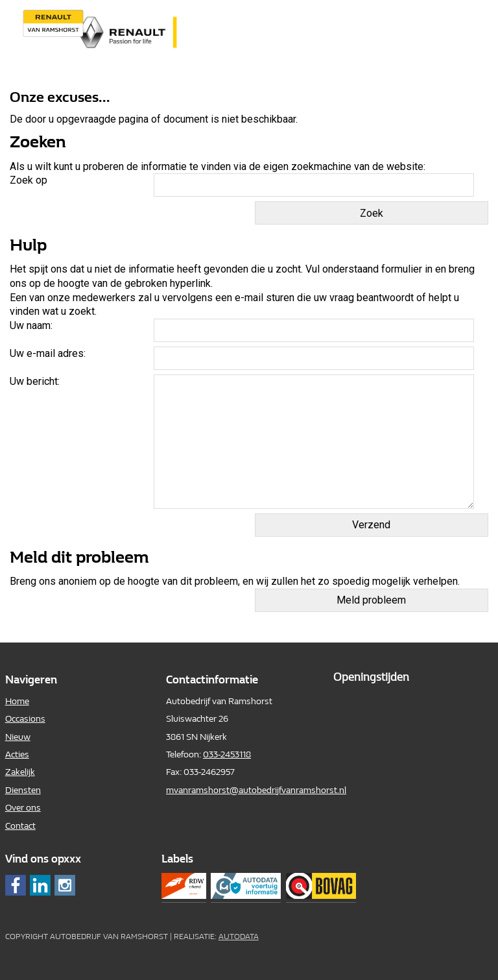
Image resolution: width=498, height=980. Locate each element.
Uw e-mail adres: (48, 353)
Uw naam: (31, 325)
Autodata (239, 937)
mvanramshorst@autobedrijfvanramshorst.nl (256, 790)
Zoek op (30, 180)
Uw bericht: (35, 381)
